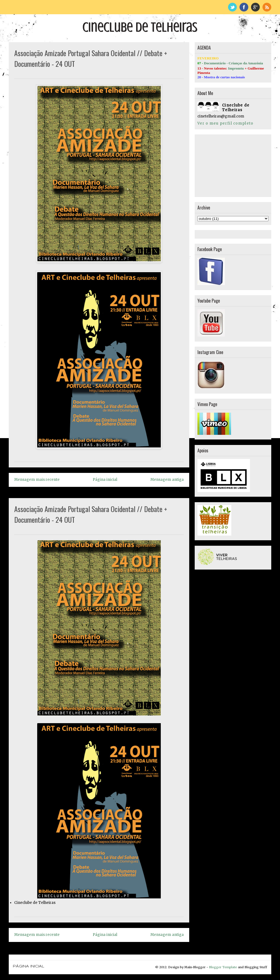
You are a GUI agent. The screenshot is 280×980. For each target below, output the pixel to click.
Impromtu (236, 68)
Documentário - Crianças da (226, 63)
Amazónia (255, 63)
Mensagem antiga (167, 480)
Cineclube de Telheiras (140, 27)
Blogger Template (223, 967)
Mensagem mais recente (37, 480)
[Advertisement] (225, 165)
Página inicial (105, 480)
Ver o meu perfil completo (225, 123)
